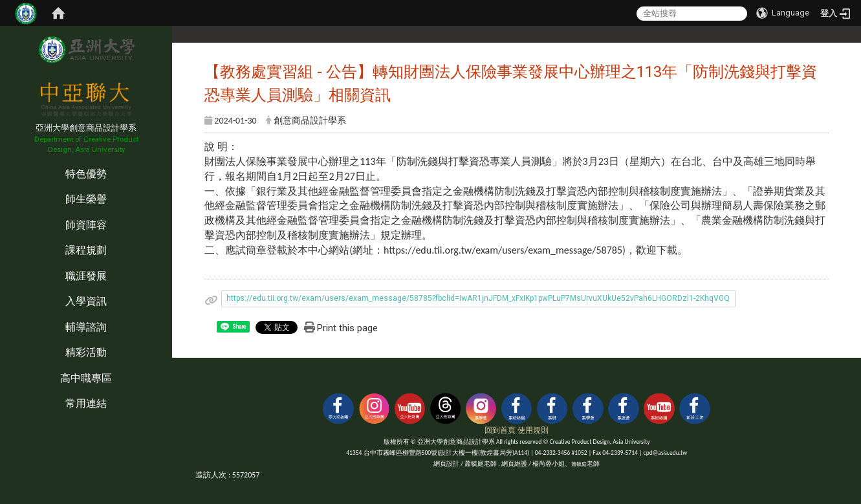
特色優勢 (86, 174)
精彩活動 (86, 352)
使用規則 (533, 430)
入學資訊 (86, 301)
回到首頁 (500, 430)
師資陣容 (86, 225)
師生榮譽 (86, 199)
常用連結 (86, 403)
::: (3, 160)
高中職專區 (86, 378)
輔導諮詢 (86, 327)
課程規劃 (86, 250)
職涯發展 (86, 276)
